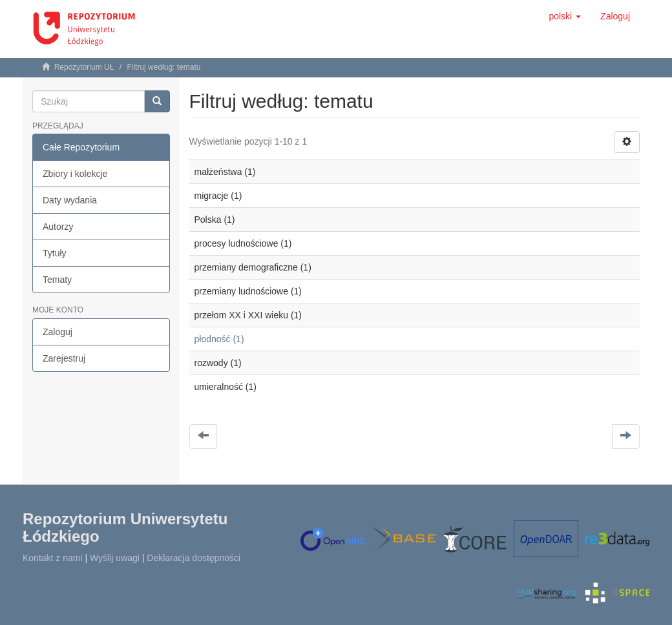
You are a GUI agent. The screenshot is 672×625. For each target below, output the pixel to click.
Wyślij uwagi (115, 558)
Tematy (57, 280)
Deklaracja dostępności (194, 558)
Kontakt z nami (53, 558)
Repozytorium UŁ (84, 67)
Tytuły (55, 253)
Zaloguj (58, 332)
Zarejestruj (64, 358)
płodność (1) (219, 339)
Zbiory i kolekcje (75, 174)
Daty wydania (70, 200)
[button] (565, 16)
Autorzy (58, 227)
